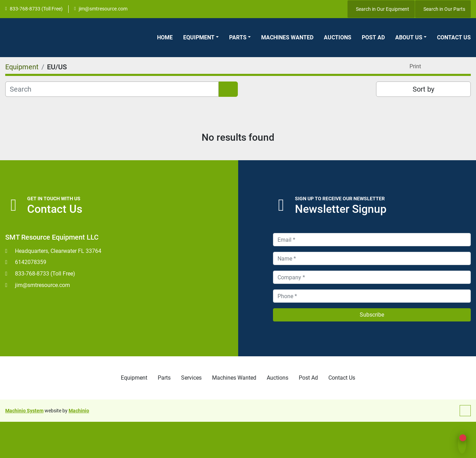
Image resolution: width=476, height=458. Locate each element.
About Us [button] (409, 37)
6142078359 (31, 262)
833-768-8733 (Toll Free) (36, 9)
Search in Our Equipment (383, 9)
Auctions (338, 37)
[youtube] (333, 9)
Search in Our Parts (444, 9)
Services (191, 378)
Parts (238, 37)
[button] (201, 38)
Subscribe (372, 315)
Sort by (423, 89)
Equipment (199, 37)
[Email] (372, 240)
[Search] (112, 89)
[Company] (372, 277)
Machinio (79, 411)
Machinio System (24, 411)
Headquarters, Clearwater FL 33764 (58, 251)
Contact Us (454, 37)
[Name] (372, 258)
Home (165, 37)
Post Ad (373, 37)
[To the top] (465, 411)
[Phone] (372, 296)
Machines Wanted (287, 37)
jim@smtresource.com (103, 9)
